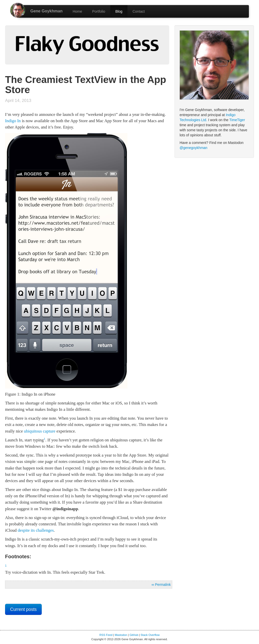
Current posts (23, 609)
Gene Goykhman (46, 11)
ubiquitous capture (40, 431)
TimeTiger (237, 120)
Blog (119, 11)
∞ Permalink (161, 585)
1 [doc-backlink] (45, 439)
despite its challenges (36, 530)
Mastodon (121, 635)
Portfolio (99, 11)
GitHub (134, 635)
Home (77, 11)
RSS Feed (106, 635)
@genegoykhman (193, 148)
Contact (139, 11)
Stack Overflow (150, 635)
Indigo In (13, 121)
